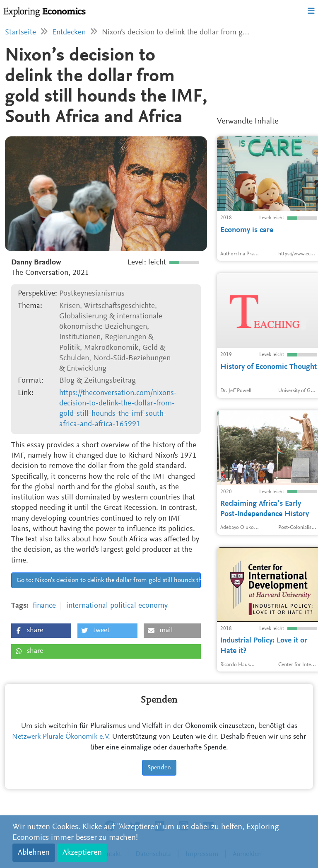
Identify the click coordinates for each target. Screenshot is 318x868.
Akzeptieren (82, 853)
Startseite (20, 33)
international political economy (117, 606)
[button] (41, 631)
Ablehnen (34, 853)
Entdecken (69, 33)
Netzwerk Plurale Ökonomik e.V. (61, 737)
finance (44, 606)
